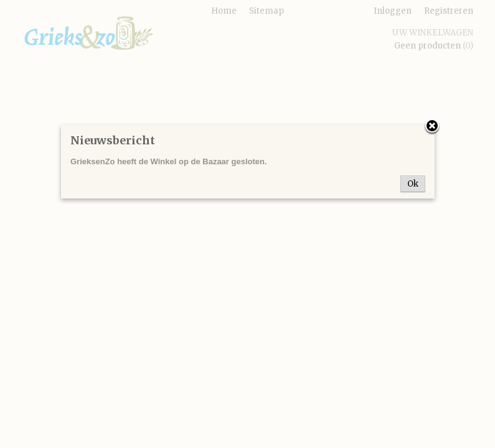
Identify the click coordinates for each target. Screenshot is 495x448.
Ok (413, 184)
